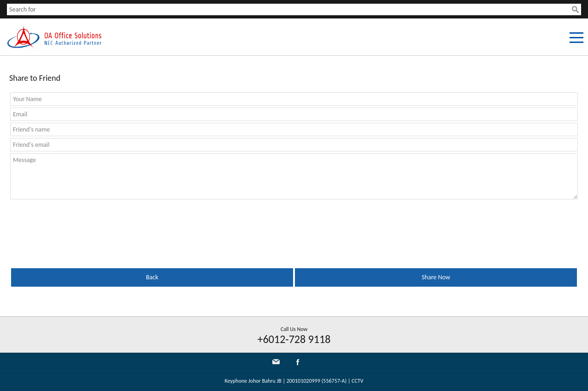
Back (152, 277)
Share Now (436, 277)
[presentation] (80, 224)
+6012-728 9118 (294, 339)
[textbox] (289, 9)
